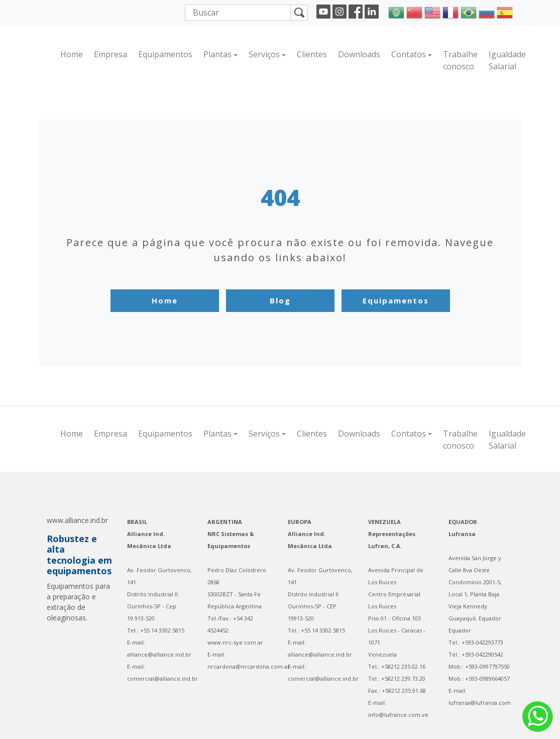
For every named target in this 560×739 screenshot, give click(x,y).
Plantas (217, 54)
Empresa (110, 54)
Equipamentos (165, 54)
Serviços (264, 54)
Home (72, 54)
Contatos (409, 54)
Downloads (359, 54)
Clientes (312, 54)
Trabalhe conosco (460, 60)
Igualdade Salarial (507, 60)
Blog (280, 300)
